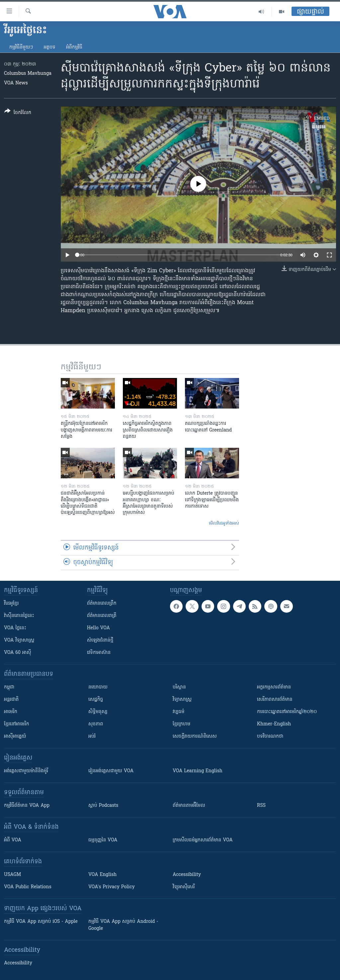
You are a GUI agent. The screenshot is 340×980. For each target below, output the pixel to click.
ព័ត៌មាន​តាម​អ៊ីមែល (189, 806)
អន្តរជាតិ (11, 700)
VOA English (102, 875)
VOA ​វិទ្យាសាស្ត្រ (19, 640)
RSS (261, 806)
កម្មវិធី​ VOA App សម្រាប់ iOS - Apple (41, 922)
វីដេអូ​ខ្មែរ (11, 604)
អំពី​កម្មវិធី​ (74, 47)
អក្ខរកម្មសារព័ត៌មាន (274, 687)
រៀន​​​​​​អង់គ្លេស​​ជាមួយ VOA (111, 771)
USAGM (12, 875)
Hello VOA (98, 628)
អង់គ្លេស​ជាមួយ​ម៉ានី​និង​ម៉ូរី (26, 771)
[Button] (18, 113)
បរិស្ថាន (179, 687)
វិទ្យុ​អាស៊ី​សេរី (184, 887)
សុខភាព (96, 724)
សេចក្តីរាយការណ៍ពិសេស (195, 736)
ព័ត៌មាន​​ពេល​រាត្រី (102, 616)
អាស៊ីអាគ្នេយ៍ (15, 736)
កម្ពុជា (9, 687)
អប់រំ (92, 736)
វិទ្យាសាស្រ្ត (182, 700)
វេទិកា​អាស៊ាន (99, 653)
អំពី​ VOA (13, 840)
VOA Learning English (198, 771)
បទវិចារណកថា (270, 736)
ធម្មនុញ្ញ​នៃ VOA (103, 840)
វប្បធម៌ (178, 712)
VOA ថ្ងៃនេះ (15, 628)
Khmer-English (274, 724)
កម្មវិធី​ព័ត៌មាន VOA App (27, 806)
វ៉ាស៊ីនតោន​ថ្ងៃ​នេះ (19, 616)
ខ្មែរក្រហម (181, 724)
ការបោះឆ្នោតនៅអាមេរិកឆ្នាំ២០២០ (287, 712)
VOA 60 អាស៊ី (18, 653)
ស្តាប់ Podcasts (103, 806)
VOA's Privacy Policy (112, 887)
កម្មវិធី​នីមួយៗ (21, 47)
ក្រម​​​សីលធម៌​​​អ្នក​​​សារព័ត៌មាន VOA (203, 840)
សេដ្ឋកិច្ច (96, 700)
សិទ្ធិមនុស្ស (98, 712)
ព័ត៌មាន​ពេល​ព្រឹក (102, 604)
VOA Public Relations (28, 887)
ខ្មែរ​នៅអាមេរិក (17, 724)
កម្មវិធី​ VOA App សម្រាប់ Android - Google (123, 925)
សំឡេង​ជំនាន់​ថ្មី (100, 640)
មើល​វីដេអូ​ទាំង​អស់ (224, 523)
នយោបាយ (98, 687)
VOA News (16, 83)
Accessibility (187, 875)
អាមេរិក (11, 712)
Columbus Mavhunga (28, 74)
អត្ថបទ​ (49, 47)
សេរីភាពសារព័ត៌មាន (275, 700)
